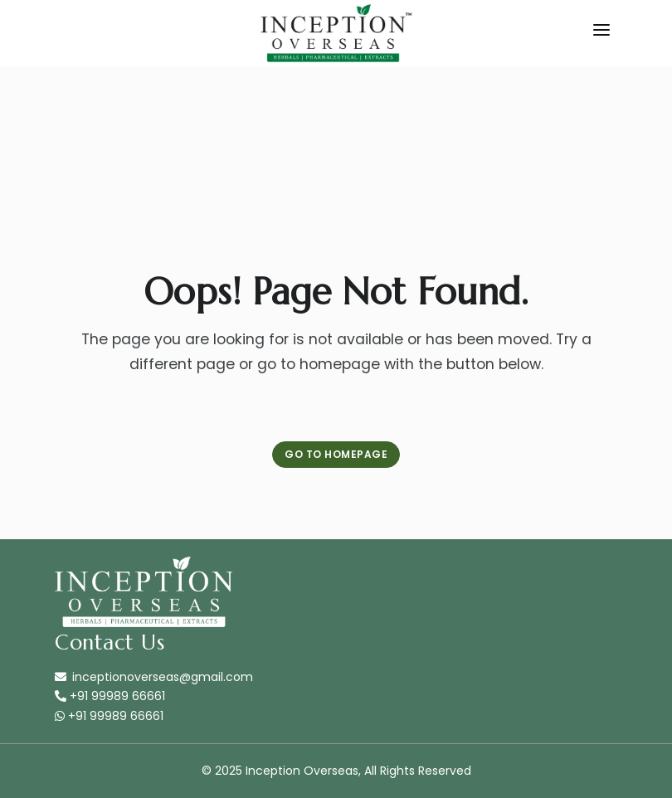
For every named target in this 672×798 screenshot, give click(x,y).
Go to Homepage (336, 454)
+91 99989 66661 (110, 696)
